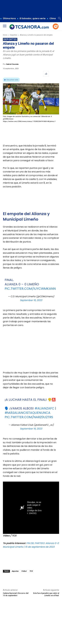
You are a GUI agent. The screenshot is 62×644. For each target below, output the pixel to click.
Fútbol (24, 571)
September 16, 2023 (31, 300)
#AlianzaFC (44, 408)
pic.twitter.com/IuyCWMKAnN (30, 289)
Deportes (14, 35)
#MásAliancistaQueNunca (28, 413)
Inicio (5, 35)
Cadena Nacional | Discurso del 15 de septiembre (16, 594)
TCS (31, 571)
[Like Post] (46, 74)
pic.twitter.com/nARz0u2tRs (29, 417)
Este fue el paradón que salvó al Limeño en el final (46, 594)
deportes (15, 571)
